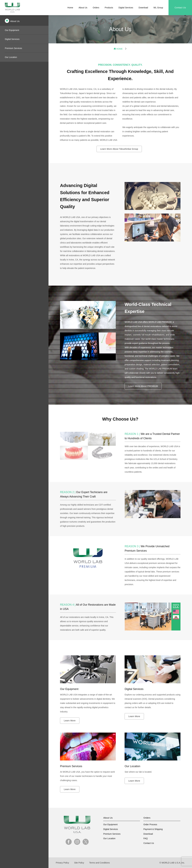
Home (70, 8)
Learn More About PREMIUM (143, 386)
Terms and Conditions (99, 863)
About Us (83, 8)
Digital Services (126, 8)
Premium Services (13, 48)
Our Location (11, 57)
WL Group (158, 8)
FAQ (145, 838)
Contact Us (180, 8)
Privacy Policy (62, 863)
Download (143, 8)
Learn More (70, 721)
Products (109, 8)
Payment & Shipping (153, 829)
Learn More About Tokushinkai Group (119, 149)
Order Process (150, 824)
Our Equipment (12, 30)
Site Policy (79, 863)
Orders (96, 8)
